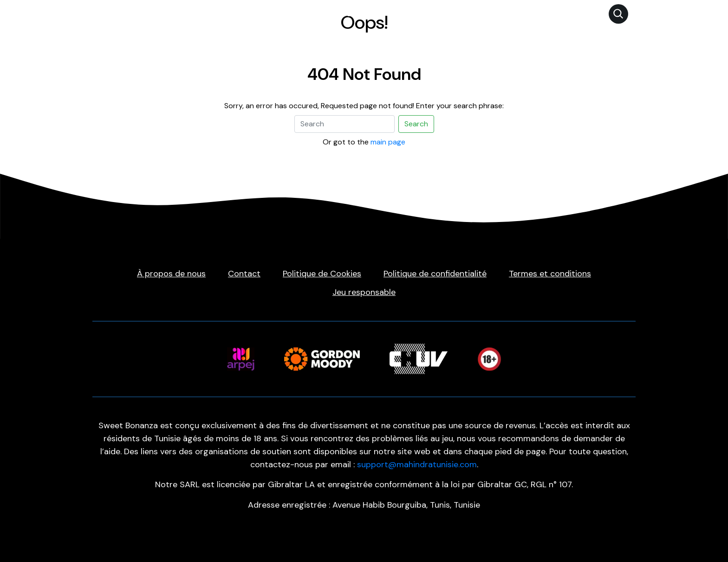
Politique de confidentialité (435, 274)
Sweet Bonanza (351, 13)
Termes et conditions (550, 274)
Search (416, 124)
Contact (244, 274)
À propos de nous (171, 274)
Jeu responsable (364, 292)
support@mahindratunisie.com (417, 464)
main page (388, 142)
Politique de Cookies (322, 274)
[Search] (344, 124)
